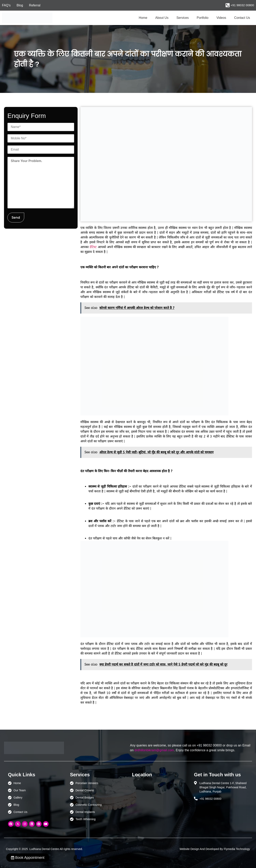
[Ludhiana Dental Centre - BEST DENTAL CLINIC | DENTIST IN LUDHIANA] (159, 800)
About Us (162, 18)
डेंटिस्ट (93, 247)
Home (143, 18)
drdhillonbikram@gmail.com (154, 750)
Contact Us (242, 18)
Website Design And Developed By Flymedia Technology (215, 849)
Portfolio (203, 18)
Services (182, 18)
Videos (221, 18)
